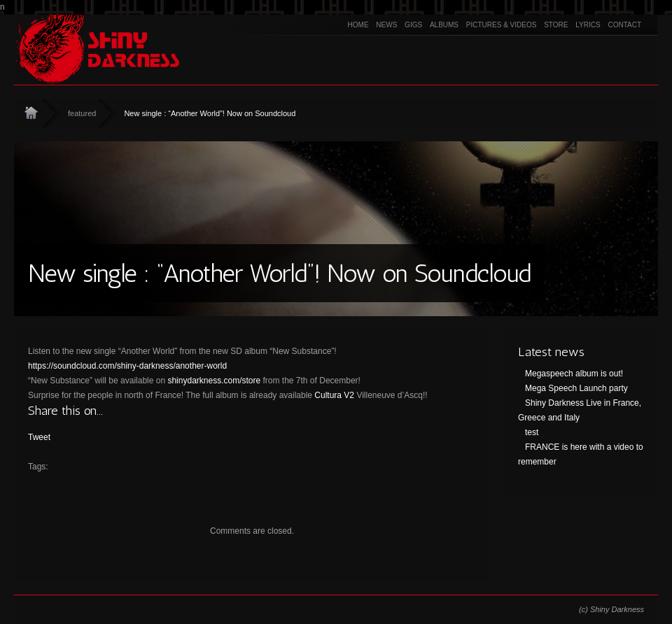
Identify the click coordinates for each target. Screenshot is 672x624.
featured (82, 113)
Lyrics (588, 25)
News (386, 25)
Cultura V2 (334, 395)
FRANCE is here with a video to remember (581, 454)
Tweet (39, 437)
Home (358, 25)
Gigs (413, 25)
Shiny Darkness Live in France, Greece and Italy (580, 410)
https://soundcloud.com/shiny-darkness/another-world (127, 366)
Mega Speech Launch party (576, 388)
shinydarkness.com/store (214, 381)
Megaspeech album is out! (574, 374)
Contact (624, 25)
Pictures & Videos (502, 25)
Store (556, 25)
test (532, 432)
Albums (444, 25)
